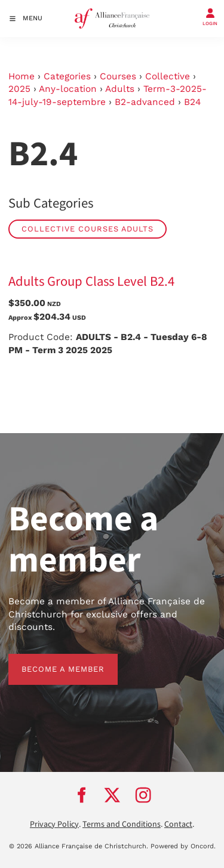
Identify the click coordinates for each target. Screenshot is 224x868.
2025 (19, 89)
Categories (67, 76)
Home (22, 76)
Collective (168, 76)
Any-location (68, 89)
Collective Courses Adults (88, 229)
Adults (120, 89)
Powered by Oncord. (183, 846)
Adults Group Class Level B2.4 (91, 282)
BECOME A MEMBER (50, 660)
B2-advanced (145, 102)
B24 (192, 102)
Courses (118, 76)
